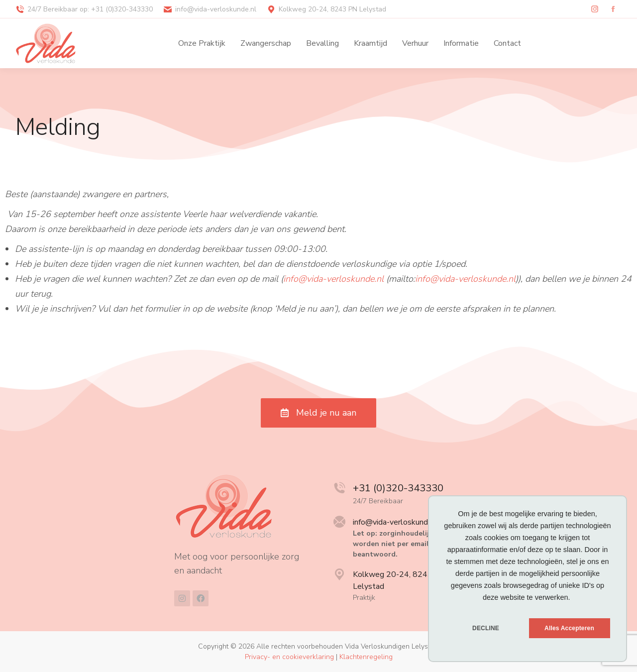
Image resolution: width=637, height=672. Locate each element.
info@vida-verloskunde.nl (333, 279)
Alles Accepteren (569, 628)
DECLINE (486, 628)
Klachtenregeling (366, 657)
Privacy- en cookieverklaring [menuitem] (289, 657)
